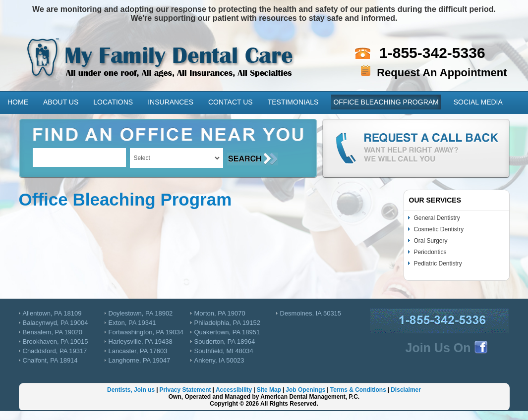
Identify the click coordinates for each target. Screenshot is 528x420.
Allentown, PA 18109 (52, 313)
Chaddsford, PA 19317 (55, 351)
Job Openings (305, 390)
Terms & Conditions (358, 390)
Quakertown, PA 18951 (227, 332)
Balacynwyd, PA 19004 (56, 323)
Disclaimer (406, 390)
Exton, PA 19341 (132, 323)
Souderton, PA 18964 (225, 341)
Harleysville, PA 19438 (141, 341)
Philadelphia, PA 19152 (227, 323)
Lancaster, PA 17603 (138, 351)
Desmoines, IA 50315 (311, 313)
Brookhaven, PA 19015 (56, 341)
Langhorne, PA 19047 (140, 360)
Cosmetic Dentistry (439, 229)
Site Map (269, 390)
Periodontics (430, 252)
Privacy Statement (185, 390)
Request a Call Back (416, 149)
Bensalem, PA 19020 (53, 332)
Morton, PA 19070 (220, 313)
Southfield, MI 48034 (224, 351)
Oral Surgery (431, 241)
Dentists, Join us (131, 390)
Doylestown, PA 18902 (141, 313)
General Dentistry (437, 218)
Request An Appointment (442, 73)
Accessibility (234, 390)
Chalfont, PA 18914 (50, 360)
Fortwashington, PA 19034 (146, 332)
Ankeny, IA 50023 (219, 360)
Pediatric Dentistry (438, 263)
